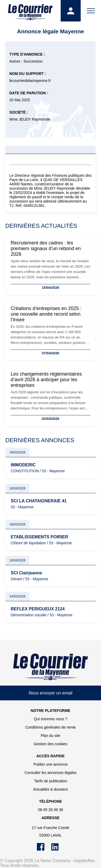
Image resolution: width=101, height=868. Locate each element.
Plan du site (50, 736)
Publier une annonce (50, 764)
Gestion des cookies (50, 744)
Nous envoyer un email (50, 693)
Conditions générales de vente (50, 727)
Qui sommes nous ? (51, 719)
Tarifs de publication (50, 781)
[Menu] (91, 11)
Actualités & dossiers (50, 789)
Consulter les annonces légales (51, 773)
